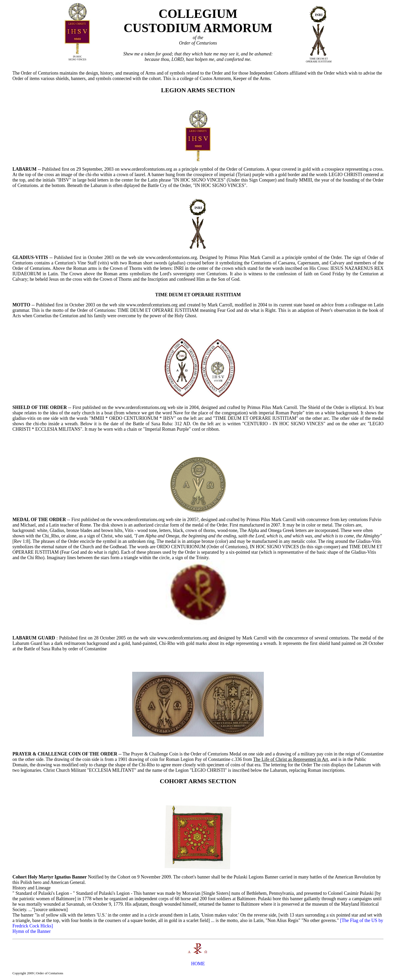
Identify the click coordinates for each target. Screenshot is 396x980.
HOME (198, 964)
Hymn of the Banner (31, 931)
